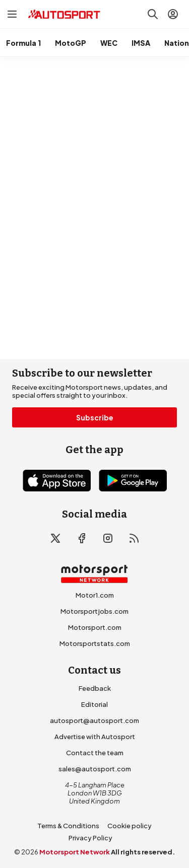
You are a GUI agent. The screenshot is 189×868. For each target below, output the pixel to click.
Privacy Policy (90, 838)
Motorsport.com (95, 627)
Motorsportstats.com (95, 643)
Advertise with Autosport (95, 737)
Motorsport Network (75, 852)
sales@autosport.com (95, 769)
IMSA (141, 43)
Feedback (95, 688)
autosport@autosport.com (94, 720)
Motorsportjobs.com (94, 611)
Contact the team (95, 753)
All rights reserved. (143, 852)
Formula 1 (23, 43)
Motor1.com (95, 595)
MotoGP (71, 43)
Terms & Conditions (68, 826)
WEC (109, 43)
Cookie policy (130, 826)
